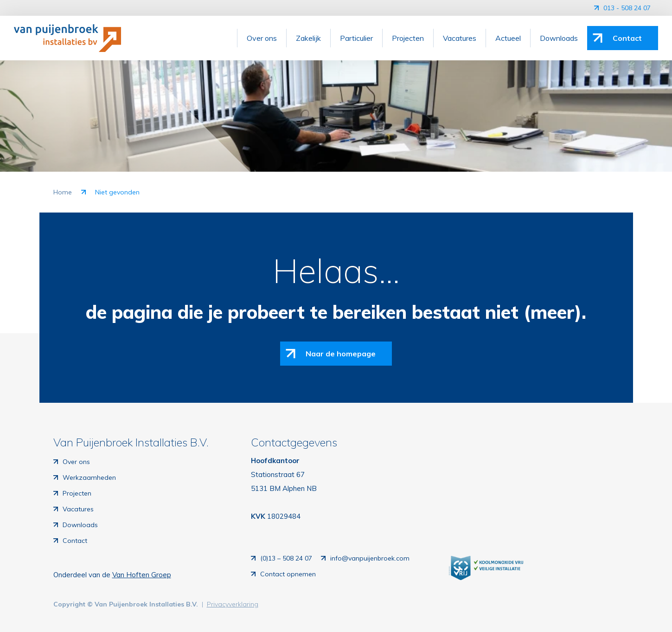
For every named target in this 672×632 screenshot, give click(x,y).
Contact (627, 38)
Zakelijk (308, 38)
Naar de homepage (341, 354)
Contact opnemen (288, 574)
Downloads (559, 38)
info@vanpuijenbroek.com (370, 558)
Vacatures (460, 38)
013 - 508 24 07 (628, 8)
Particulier (356, 38)
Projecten (408, 38)
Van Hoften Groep (142, 575)
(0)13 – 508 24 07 (286, 558)
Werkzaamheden (89, 477)
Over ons (262, 38)
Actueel (508, 38)
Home (63, 192)
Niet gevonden (117, 192)
